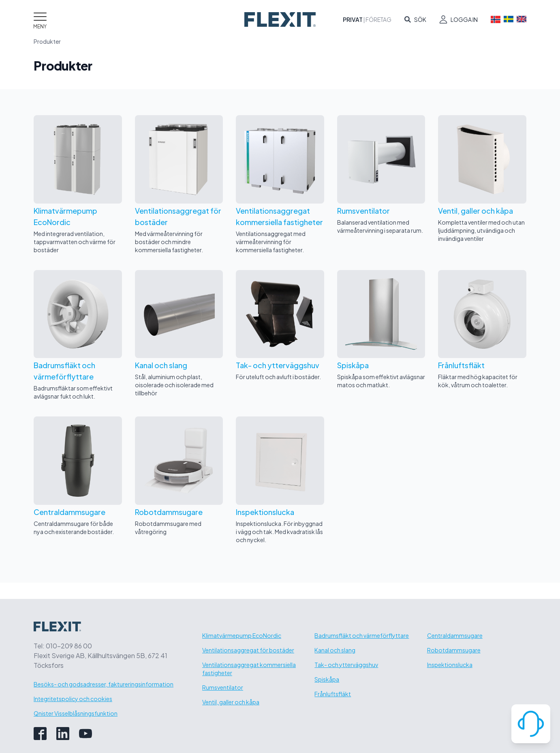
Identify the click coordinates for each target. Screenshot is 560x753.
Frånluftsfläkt (333, 694)
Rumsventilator (223, 687)
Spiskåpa (327, 679)
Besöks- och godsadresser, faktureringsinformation (104, 684)
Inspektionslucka (450, 665)
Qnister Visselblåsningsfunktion (76, 713)
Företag (378, 19)
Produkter (47, 41)
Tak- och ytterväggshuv (346, 665)
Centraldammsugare (455, 635)
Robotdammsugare (454, 650)
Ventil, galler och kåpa (231, 702)
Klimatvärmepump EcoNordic (242, 635)
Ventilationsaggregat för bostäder (248, 650)
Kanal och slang (335, 650)
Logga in (464, 19)
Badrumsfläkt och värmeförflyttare (362, 635)
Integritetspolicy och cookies (73, 699)
